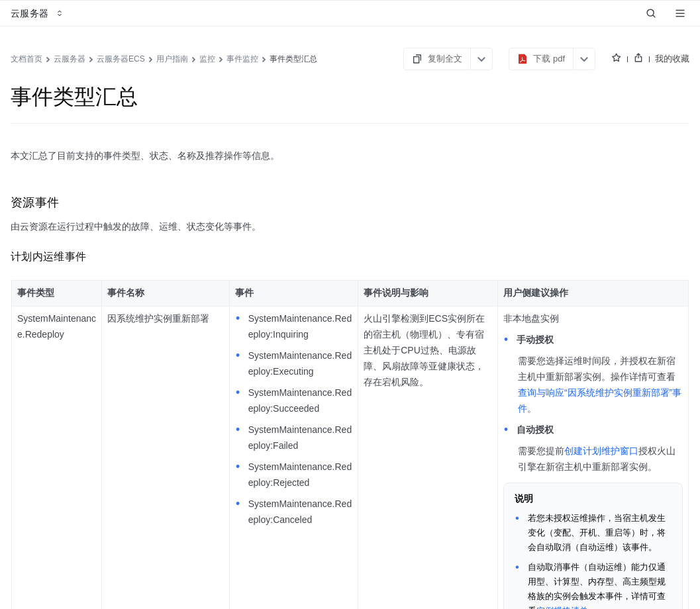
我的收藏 (672, 59)
